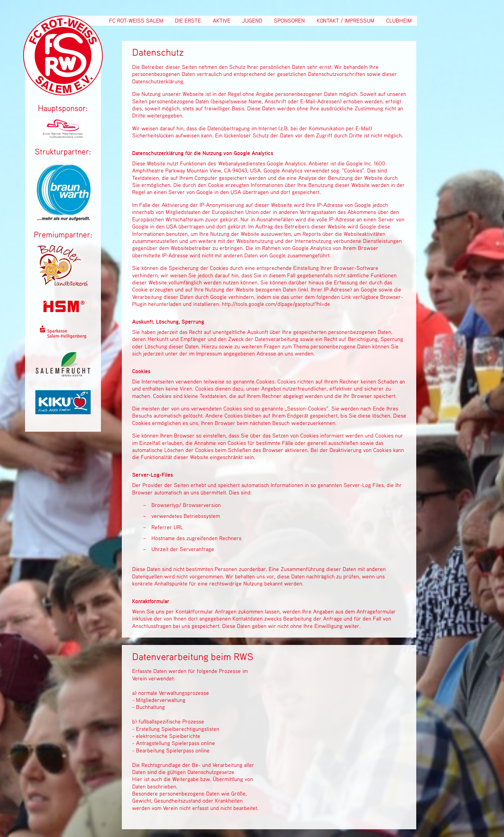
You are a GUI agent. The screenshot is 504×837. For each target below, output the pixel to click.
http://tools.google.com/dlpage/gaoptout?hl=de (276, 304)
